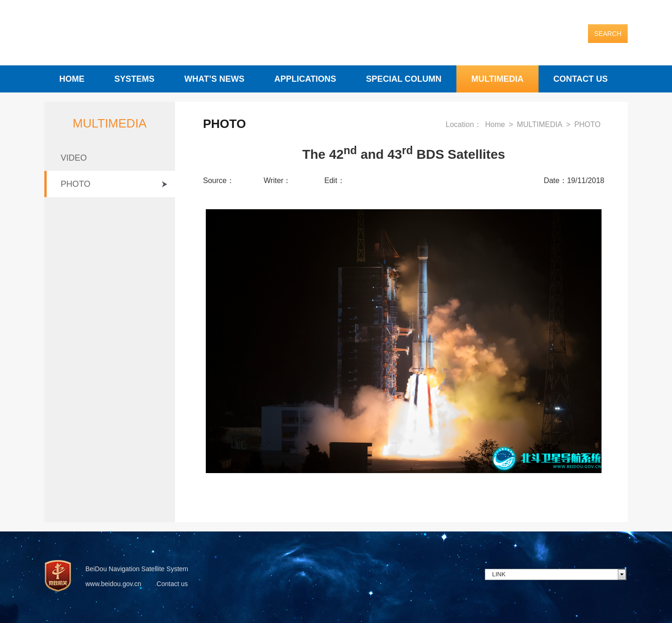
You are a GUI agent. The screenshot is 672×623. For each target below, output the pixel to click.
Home (495, 124)
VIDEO (74, 158)
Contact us (172, 584)
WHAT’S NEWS (214, 79)
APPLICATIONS (305, 79)
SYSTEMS (134, 79)
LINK (499, 574)
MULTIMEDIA (497, 79)
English (616, 11)
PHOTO (76, 184)
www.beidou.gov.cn (113, 584)
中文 (589, 11)
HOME (72, 79)
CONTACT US (581, 79)
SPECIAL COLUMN (404, 79)
